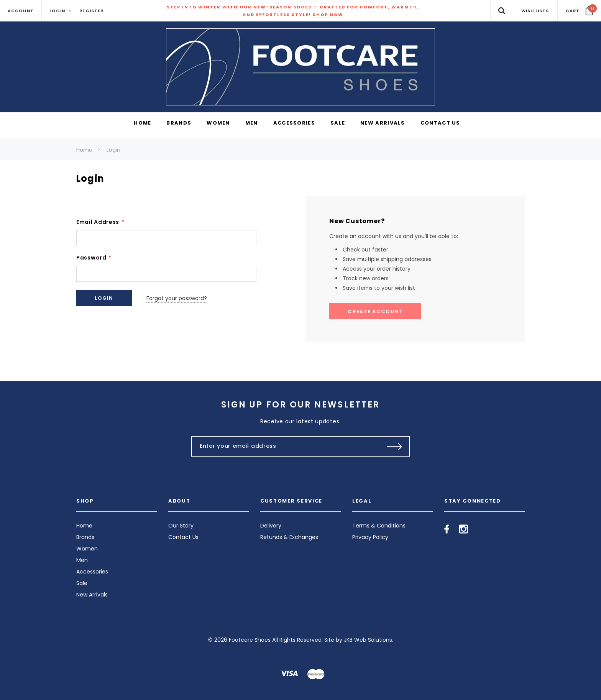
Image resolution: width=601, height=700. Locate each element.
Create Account (375, 311)
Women (87, 549)
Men (82, 560)
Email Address (100, 222)
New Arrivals (92, 595)
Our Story (181, 526)
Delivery (271, 526)
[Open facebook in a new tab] (447, 529)
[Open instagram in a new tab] (464, 529)
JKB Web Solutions (368, 640)
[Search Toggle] (502, 11)
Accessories (92, 572)
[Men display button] (252, 123)
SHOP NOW (328, 15)
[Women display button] (218, 123)
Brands (85, 537)
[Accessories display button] (294, 123)
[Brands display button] (179, 123)
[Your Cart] (579, 11)
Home (84, 150)
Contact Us (183, 537)
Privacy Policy (370, 537)
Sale (82, 583)
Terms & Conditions (379, 526)
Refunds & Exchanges (289, 537)
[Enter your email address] (284, 446)
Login (113, 150)
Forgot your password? (177, 298)
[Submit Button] (395, 446)
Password (94, 258)
